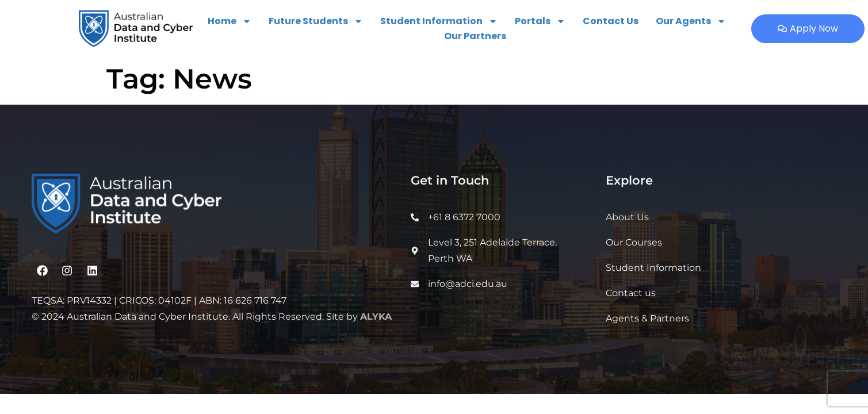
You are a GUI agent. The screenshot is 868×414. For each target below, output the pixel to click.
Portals (540, 21)
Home (230, 21)
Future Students (316, 21)
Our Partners (475, 36)
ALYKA (376, 317)
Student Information (439, 21)
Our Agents (691, 21)
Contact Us (611, 21)
